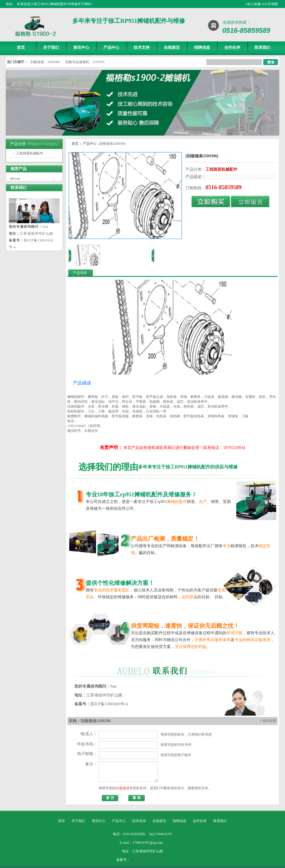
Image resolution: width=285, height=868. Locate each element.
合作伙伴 (232, 48)
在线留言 (172, 48)
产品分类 (18, 144)
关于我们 (51, 48)
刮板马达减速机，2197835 (85, 62)
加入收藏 (254, 4)
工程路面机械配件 (30, 153)
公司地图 (271, 4)
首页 (21, 48)
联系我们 (262, 48)
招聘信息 (202, 48)
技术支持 (142, 48)
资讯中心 (81, 48)
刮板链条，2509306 (45, 62)
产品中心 (111, 48)
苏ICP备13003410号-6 (147, 860)
